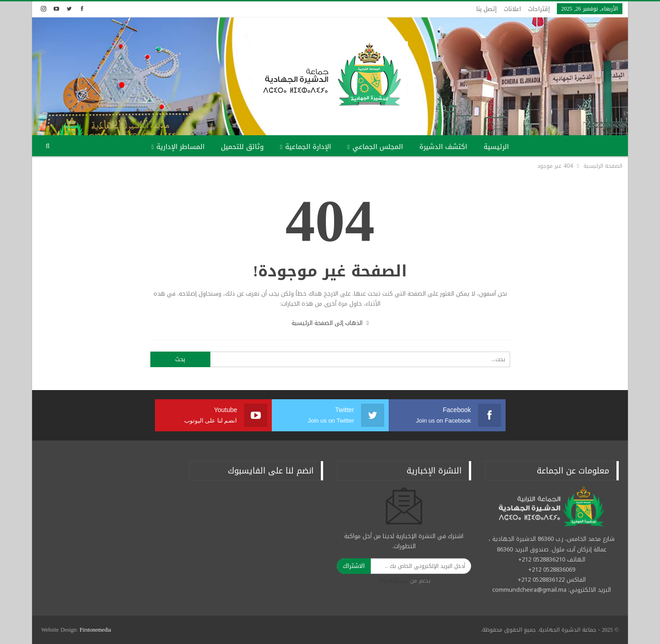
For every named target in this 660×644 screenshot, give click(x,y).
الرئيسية (496, 147)
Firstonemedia (96, 630)
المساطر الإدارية (180, 147)
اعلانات (512, 9)
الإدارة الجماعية (308, 147)
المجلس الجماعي (378, 147)
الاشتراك (354, 566)
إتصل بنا (487, 9)
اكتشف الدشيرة (443, 147)
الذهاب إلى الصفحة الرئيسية (330, 323)
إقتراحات (539, 9)
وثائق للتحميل (242, 147)
